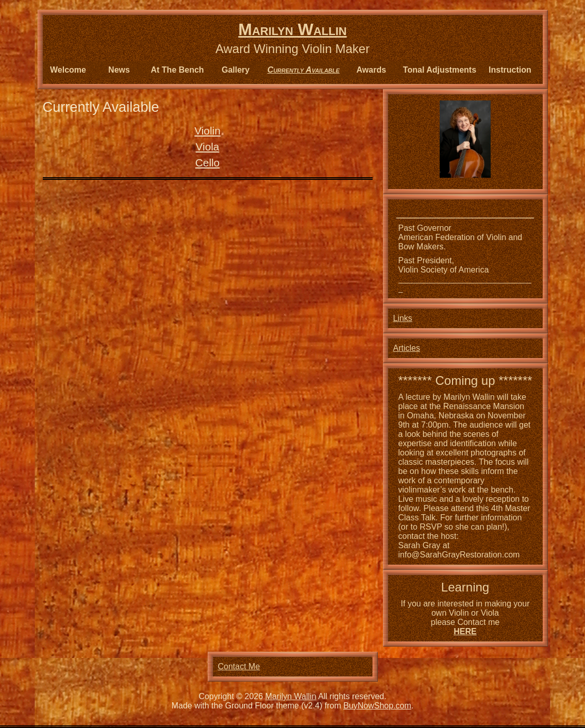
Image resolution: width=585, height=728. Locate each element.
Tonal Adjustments (440, 70)
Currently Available (304, 70)
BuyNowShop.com (377, 706)
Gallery (236, 70)
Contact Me (239, 666)
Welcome (68, 70)
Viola (208, 147)
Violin (207, 131)
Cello (207, 163)
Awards (372, 70)
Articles (407, 348)
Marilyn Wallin (292, 29)
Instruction (510, 70)
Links (403, 318)
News (119, 70)
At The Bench (178, 70)
